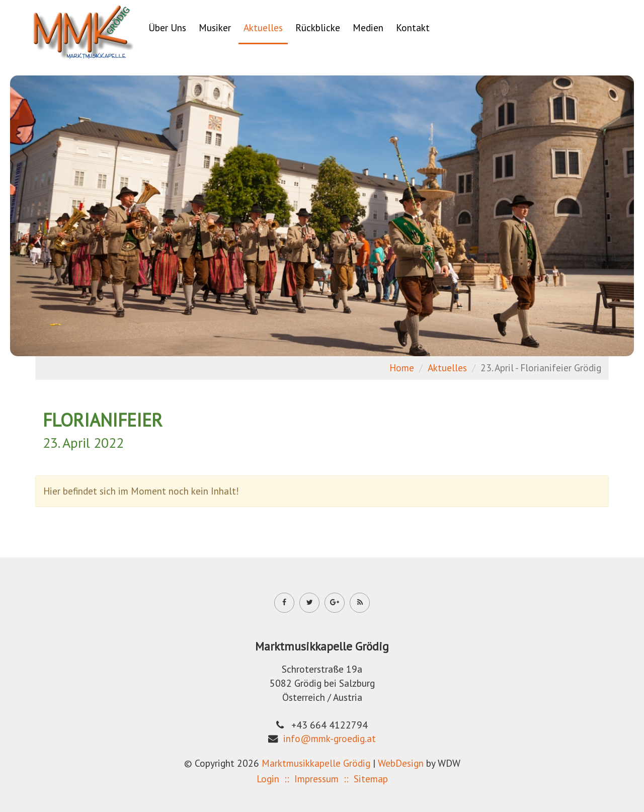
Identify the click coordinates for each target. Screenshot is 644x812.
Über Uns (167, 27)
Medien (368, 27)
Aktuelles (263, 27)
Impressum (316, 779)
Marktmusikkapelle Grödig (316, 763)
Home (402, 368)
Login (268, 779)
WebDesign (401, 763)
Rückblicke (318, 27)
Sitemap (371, 779)
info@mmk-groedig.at (330, 738)
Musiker (215, 27)
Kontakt (413, 27)
